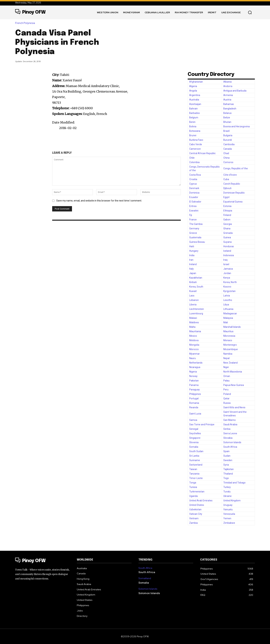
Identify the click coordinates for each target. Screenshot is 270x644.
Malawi (193, 318)
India (192, 255)
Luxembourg (196, 313)
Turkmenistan (197, 492)
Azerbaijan (195, 104)
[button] (250, 12)
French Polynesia (26, 23)
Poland (227, 394)
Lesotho (228, 300)
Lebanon (194, 300)
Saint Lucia (195, 414)
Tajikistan (229, 469)
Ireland (193, 264)
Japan (193, 273)
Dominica (194, 193)
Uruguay (228, 505)
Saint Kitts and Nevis (234, 407)
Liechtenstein (197, 309)
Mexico (193, 336)
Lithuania (228, 309)
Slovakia (228, 438)
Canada (228, 149)
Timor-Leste (196, 478)
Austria (227, 100)
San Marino (230, 420)
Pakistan (194, 381)
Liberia (193, 305)
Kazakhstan (196, 278)
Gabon (227, 220)
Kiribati (193, 282)
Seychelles (195, 433)
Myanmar (194, 354)
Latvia (227, 296)
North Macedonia (233, 372)
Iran (191, 260)
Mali (226, 322)
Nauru (193, 358)
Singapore (195, 438)
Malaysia (228, 318)
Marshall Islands (232, 327)
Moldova (194, 340)
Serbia (227, 429)
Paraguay (194, 390)
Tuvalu (227, 492)
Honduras (229, 246)
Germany (194, 228)
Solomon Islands (232, 442)
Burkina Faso (196, 140)
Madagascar (230, 313)
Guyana (227, 242)
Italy (191, 269)
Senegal (194, 429)
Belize (227, 118)
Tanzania (194, 474)
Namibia (228, 354)
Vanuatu (228, 509)
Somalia (194, 447)
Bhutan (227, 122)
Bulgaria (228, 135)
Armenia (228, 95)
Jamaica (228, 269)
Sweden (228, 460)
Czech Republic (232, 184)
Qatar (226, 398)
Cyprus (193, 184)
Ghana (227, 228)
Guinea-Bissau (197, 242)
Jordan (227, 273)
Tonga (193, 483)
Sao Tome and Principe (202, 424)
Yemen (227, 518)
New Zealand (230, 363)
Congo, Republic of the (236, 168)
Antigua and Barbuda (235, 91)
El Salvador (195, 202)
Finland (227, 215)
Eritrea (193, 206)
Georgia (228, 224)
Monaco (228, 340)
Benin (192, 122)
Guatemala (195, 237)
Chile (192, 158)
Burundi (228, 140)
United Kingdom (232, 501)
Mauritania (195, 331)
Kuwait (193, 291)
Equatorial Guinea (233, 202)
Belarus (227, 113)
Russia (227, 403)
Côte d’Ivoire (230, 175)
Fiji (191, 215)
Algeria (193, 86)
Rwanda (194, 407)
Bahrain (193, 109)
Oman (227, 376)
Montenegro (230, 345)
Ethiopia (228, 211)
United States (197, 505)
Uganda (193, 496)
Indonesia (229, 255)
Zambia (193, 523)
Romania (194, 403)
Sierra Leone (230, 433)
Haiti (192, 246)
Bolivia (193, 126)
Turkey (227, 487)
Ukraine (227, 496)
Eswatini (194, 211)
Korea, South (196, 287)
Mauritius (228, 331)
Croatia (193, 179)
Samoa (193, 420)
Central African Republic (202, 153)
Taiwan (193, 469)
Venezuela (229, 514)
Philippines (195, 394)
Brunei (193, 135)
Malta (192, 327)
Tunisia (193, 487)
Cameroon (195, 149)
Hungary (194, 251)
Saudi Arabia (230, 424)
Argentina (195, 95)
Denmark (194, 188)
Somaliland (145, 578)
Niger (226, 367)
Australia (194, 100)
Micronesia (229, 336)
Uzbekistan (195, 509)
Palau (226, 381)
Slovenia (194, 442)
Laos (192, 296)
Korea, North (230, 282)
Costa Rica (195, 175)
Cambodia (229, 144)
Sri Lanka (194, 456)
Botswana (195, 131)
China (226, 158)
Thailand (228, 474)
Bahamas (229, 104)
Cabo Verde (196, 144)
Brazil (226, 131)
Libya (226, 305)
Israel (226, 264)
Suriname (195, 460)
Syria (226, 465)
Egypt (226, 197)
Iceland (227, 251)
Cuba (226, 179)
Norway (193, 376)
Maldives (194, 322)
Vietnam (194, 518)
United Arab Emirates (201, 501)
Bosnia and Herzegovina (237, 126)
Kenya (227, 278)
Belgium (194, 118)
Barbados (194, 113)
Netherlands (196, 363)
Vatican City (196, 514)
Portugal (194, 398)
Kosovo (227, 287)
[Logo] (30, 12)
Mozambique (231, 349)
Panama (194, 385)
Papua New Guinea (234, 385)
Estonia (227, 206)
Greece (193, 233)
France (193, 220)
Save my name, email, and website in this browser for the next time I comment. (99, 201)
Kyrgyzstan (229, 291)
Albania (227, 82)
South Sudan (196, 451)
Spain (226, 451)
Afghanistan (196, 82)
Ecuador (194, 197)
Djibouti (227, 188)
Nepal (226, 358)
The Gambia (196, 224)
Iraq (225, 260)
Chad (226, 153)
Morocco (194, 349)
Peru (226, 390)
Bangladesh (230, 109)
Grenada (228, 233)
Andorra (228, 86)
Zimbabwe (229, 523)
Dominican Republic (234, 193)
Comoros (228, 162)
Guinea (227, 237)
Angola (193, 91)
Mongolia (194, 345)
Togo (226, 478)
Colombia (194, 162)
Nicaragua (195, 367)
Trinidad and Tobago (234, 483)
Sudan (227, 456)
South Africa (230, 447)
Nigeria (193, 372)
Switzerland (196, 465)
